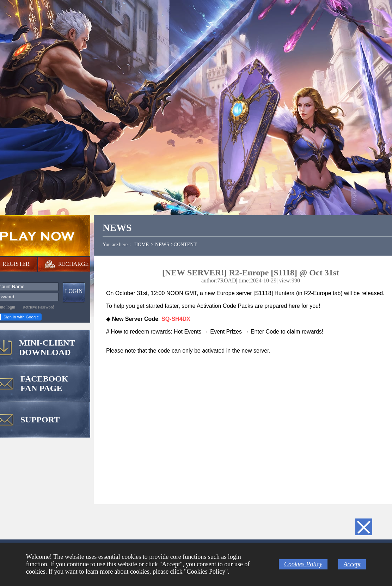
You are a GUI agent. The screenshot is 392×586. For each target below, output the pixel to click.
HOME (142, 245)
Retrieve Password (38, 307)
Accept (352, 564)
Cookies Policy (303, 564)
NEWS (162, 245)
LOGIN (74, 291)
